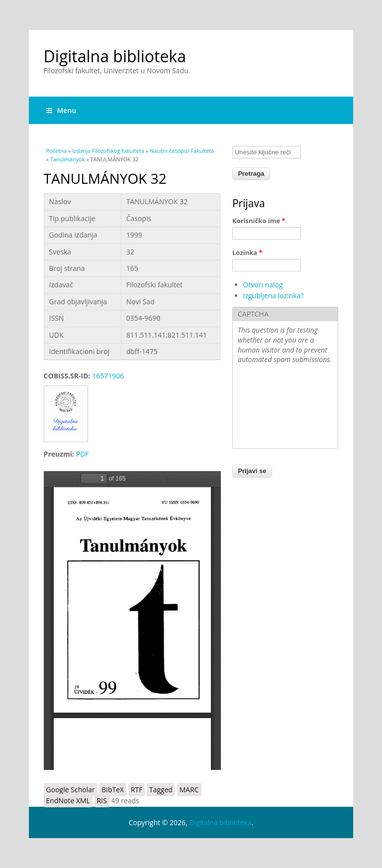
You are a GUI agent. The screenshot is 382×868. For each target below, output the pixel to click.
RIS (102, 801)
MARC (189, 790)
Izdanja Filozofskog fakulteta (108, 151)
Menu (61, 110)
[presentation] (279, 407)
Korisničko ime (259, 221)
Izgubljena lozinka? (274, 296)
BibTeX (113, 790)
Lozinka (247, 252)
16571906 (108, 376)
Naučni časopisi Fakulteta (182, 151)
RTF (137, 790)
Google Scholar (71, 790)
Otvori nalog (263, 285)
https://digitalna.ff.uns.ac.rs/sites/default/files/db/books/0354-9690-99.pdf (132, 620)
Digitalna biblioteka (115, 56)
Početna (56, 151)
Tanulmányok (67, 159)
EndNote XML (68, 801)
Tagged (161, 790)
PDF (83, 454)
